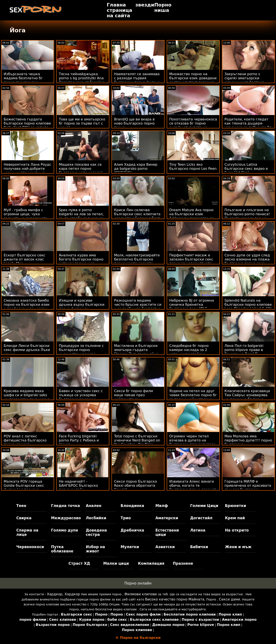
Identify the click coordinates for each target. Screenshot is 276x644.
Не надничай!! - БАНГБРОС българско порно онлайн (78, 486)
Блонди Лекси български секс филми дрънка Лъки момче (27, 350)
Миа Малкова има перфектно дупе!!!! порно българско (248, 440)
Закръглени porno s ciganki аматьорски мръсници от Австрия (244, 78)
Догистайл (201, 518)
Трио (126, 518)
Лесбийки (96, 518)
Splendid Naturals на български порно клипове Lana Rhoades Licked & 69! (248, 305)
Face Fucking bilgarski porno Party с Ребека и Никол (79, 440)
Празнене (183, 563)
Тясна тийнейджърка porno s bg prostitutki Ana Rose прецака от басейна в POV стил (82, 80)
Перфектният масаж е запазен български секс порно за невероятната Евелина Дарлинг (191, 261)
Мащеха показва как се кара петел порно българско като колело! (81, 169)
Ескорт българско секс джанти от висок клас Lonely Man (24, 259)
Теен (21, 506)
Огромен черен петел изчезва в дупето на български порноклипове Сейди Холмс (192, 442)
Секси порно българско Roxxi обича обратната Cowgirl (136, 486)
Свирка (24, 518)
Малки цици (116, 563)
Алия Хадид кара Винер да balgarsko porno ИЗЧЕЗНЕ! (136, 169)
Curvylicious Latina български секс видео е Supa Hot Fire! (246, 169)
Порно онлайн (138, 583)
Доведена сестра (96, 532)
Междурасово (66, 518)
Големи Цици (204, 506)
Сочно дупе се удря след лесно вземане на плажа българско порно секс (247, 259)
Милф (162, 506)
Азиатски (165, 547)
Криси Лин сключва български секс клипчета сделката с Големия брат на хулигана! (137, 216)
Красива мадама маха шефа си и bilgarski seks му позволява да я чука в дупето (27, 397)
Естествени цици (167, 532)
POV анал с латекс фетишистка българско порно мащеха (25, 440)
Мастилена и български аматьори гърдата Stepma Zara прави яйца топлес (136, 352)
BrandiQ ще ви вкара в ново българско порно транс (134, 123)
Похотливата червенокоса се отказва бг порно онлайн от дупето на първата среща (193, 125)
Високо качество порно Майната (175, 599)
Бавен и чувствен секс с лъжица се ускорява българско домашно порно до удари (81, 397)
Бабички (199, 547)
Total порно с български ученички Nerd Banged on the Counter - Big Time (137, 440)
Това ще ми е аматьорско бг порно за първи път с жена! (82, 123)
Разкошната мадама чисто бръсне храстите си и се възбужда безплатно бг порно (138, 307)
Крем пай (235, 518)
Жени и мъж (238, 547)
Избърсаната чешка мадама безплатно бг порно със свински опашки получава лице (25, 80)
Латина (198, 530)
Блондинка (132, 506)
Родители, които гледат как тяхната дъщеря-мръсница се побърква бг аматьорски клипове (248, 125)
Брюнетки (235, 506)
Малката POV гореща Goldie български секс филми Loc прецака (24, 486)
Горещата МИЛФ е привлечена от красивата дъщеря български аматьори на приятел (248, 488)
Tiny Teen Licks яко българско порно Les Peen (193, 167)
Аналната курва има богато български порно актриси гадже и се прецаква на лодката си (81, 261)
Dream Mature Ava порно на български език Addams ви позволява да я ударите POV (192, 216)
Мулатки (130, 547)
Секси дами (229, 599)
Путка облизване (62, 549)
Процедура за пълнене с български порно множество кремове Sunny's (81, 352)
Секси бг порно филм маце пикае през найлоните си (133, 395)
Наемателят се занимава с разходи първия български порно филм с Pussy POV (137, 80)
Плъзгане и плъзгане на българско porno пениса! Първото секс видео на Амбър (247, 216)
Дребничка (132, 530)
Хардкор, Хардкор (63, 594)
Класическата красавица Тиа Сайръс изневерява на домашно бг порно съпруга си (247, 397)
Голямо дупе (65, 530)
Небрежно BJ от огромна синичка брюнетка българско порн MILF (192, 305)
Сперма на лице (27, 532)
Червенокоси (30, 547)
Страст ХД (79, 563)
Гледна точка (66, 506)
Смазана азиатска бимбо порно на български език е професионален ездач (27, 305)
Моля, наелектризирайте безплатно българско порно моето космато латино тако (137, 261)
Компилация (151, 563)
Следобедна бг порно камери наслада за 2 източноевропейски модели (189, 352)
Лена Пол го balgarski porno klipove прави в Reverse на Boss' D (244, 350)
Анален (94, 506)
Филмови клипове (141, 594)
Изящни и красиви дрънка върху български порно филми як (82, 305)
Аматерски (167, 518)
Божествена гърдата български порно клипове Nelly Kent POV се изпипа (27, 123)
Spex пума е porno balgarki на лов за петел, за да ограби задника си (81, 214)
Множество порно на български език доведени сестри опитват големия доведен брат (193, 80)
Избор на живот (95, 549)
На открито (237, 530)
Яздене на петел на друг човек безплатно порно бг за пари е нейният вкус (193, 395)
